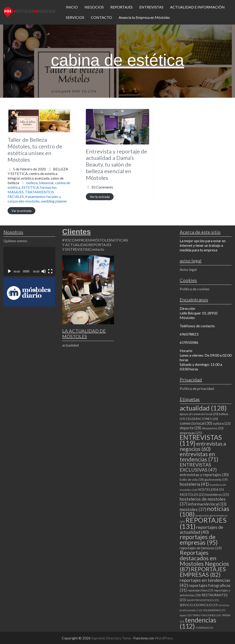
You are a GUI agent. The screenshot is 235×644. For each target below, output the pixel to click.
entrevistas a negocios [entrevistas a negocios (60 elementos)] (203, 446)
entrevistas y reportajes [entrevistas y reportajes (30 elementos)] (204, 475)
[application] (29, 261)
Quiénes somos (15, 241)
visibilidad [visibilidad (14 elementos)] (204, 628)
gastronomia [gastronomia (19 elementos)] (216, 480)
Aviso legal (188, 269)
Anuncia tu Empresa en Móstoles (144, 17)
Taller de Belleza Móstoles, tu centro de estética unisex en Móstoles (35, 149)
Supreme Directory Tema (111, 638)
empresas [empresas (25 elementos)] (191, 433)
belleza (32, 183)
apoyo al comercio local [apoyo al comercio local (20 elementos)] (199, 414)
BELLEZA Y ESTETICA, (38, 176)
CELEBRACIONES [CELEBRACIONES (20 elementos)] (202, 419)
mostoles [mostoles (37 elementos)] (193, 509)
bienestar (46, 183)
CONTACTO (101, 17)
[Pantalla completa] (50, 271)
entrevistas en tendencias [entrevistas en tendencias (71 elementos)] (199, 457)
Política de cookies (195, 289)
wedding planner (54, 201)
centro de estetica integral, (36, 178)
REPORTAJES (122, 7)
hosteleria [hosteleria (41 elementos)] (194, 484)
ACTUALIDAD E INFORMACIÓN (197, 7)
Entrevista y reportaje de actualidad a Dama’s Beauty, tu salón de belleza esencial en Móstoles (116, 164)
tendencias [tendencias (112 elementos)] (198, 623)
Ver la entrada (21, 211)
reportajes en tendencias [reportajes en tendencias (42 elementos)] (205, 583)
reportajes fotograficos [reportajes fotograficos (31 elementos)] (205, 588)
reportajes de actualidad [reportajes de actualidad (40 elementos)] (201, 530)
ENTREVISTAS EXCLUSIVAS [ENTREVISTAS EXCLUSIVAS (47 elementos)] (198, 467)
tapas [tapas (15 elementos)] (186, 615)
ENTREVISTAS (151, 7)
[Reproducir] (9, 271)
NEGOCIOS (94, 7)
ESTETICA (30, 187)
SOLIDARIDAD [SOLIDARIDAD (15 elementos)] (214, 610)
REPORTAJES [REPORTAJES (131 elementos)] (203, 523)
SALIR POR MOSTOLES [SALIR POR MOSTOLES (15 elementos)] (203, 600)
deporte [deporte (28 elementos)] (190, 428)
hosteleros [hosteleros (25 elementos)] (217, 494)
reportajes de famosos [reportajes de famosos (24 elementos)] (201, 548)
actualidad (70, 345)
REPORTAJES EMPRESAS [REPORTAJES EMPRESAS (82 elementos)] (203, 572)
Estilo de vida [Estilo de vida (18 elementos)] (192, 480)
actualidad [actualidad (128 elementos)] (203, 408)
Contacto (97, 249)
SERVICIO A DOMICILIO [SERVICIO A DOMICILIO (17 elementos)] (199, 605)
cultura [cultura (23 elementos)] (222, 423)
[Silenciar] (44, 271)
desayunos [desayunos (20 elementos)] (213, 428)
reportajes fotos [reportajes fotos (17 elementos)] (200, 590)
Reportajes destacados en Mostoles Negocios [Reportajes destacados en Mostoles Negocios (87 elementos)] (204, 561)
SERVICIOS (75, 17)
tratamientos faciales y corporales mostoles (34, 199)
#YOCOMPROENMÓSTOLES (86, 240)
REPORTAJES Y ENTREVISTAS (87, 247)
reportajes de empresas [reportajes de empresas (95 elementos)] (199, 540)
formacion (48, 187)
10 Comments (102, 187)
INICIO (72, 7)
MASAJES (16, 192)
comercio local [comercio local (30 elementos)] (196, 423)
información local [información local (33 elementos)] (207, 504)
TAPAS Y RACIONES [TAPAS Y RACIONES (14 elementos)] (207, 615)
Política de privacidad (197, 388)
